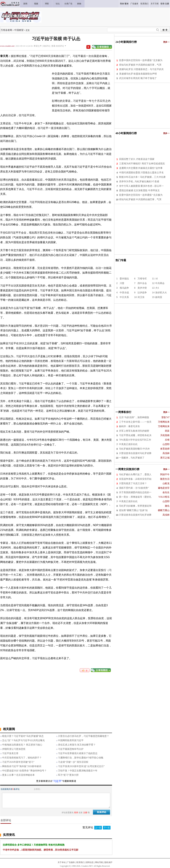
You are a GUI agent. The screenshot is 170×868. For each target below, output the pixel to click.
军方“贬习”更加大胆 (68, 775)
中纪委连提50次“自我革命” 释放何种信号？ (24, 771)
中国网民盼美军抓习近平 (71, 740)
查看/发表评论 (58, 46)
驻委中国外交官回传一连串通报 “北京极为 (141, 60)
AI (156, 279)
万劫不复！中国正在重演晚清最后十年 (78, 771)
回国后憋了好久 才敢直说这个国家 (137, 159)
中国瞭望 (19, 30)
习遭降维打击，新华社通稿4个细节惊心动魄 (81, 758)
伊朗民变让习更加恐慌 (14, 749)
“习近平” (57, 781)
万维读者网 (6, 30)
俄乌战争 (124, 288)
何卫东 (141, 297)
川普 (122, 283)
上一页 (98, 828)
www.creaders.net (7, 46)
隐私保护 (108, 862)
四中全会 (142, 283)
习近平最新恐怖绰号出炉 (71, 749)
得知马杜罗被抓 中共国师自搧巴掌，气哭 (140, 65)
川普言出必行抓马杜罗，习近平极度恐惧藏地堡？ (84, 736)
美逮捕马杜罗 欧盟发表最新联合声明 (138, 74)
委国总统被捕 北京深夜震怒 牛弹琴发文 (139, 190)
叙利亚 (159, 297)
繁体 (127, 4)
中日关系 (124, 297)
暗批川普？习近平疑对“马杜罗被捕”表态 (23, 736)
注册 (167, 4)
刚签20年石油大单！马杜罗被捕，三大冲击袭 (142, 177)
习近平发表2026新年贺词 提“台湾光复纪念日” (81, 766)
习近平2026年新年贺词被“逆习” (18, 762)
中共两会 (160, 283)
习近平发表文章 (10, 753)
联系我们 (80, 862)
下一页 (107, 828)
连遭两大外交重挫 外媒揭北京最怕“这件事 (141, 168)
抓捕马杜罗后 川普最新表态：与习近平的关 (142, 69)
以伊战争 (142, 293)
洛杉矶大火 (161, 293)
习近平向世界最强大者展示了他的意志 (78, 753)
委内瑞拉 (124, 279)
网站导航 (99, 862)
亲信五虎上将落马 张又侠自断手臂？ (77, 745)
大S (157, 288)
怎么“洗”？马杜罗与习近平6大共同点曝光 (23, 740)
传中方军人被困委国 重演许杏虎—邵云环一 (142, 186)
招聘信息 (90, 862)
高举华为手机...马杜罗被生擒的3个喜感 (139, 182)
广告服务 (71, 862)
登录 (162, 4)
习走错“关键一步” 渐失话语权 (73, 762)
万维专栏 (142, 279)
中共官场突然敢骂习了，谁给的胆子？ (22, 758)
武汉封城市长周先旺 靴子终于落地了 (138, 78)
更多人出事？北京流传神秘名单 (18, 775)
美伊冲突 (142, 288)
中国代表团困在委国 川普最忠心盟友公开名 (142, 173)
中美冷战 (124, 293)
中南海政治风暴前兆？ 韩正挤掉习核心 (22, 745)
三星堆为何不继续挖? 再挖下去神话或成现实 (142, 164)
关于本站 (62, 862)
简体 (122, 4)
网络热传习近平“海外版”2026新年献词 (22, 766)
